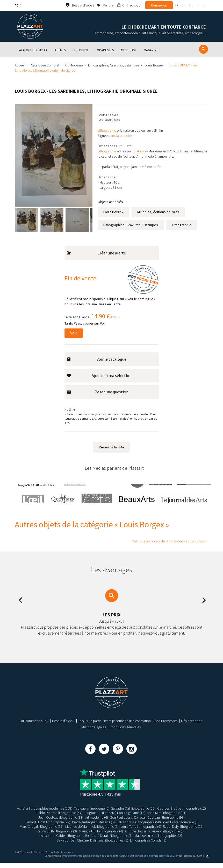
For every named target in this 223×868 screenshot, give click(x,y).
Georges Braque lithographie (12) (182, 813)
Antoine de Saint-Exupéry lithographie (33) (156, 836)
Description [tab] (120, 110)
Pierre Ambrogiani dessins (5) (93, 827)
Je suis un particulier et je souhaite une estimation (114, 726)
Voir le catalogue (97, 364)
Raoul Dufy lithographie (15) (183, 832)
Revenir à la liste (112, 452)
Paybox (178, 861)
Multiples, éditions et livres (158, 223)
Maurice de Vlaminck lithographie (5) (92, 832)
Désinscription (192, 726)
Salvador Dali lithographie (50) (133, 813)
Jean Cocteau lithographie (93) (61, 823)
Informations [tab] (155, 110)
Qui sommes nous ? (34, 726)
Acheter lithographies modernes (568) (45, 813)
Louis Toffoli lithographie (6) (141, 832)
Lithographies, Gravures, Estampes (114, 65)
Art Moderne (74, 65)
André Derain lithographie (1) (112, 841)
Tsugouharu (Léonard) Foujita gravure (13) (115, 818)
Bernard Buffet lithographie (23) (47, 827)
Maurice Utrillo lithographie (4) (101, 836)
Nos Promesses (166, 726)
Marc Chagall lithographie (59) (42, 832)
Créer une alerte (96, 258)
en (184, 5)
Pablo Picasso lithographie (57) (59, 818)
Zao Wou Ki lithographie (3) (57, 836)
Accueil (20, 65)
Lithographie (182, 235)
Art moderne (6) (97, 823)
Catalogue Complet (45, 65)
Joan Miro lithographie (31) (167, 818)
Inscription (135, 5)
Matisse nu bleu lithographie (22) (158, 841)
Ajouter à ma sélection (99, 381)
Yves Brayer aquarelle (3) (181, 827)
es (204, 5)
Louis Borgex (154, 65)
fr (176, 5)
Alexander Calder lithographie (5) (65, 841)
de (191, 5)
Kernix (203, 861)
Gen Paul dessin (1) (124, 823)
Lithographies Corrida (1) (148, 845)
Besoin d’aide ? (63, 726)
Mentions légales (94, 732)
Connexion (159, 5)
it (198, 5)
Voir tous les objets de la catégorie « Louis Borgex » (170, 546)
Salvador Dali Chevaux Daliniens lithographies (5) (92, 845)
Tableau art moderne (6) (92, 813)
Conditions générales (125, 732)
